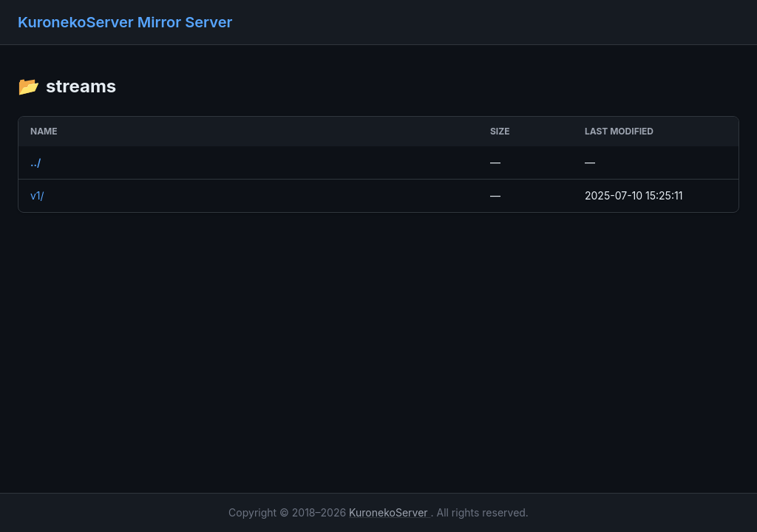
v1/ (37, 195)
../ (35, 162)
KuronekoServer (390, 512)
